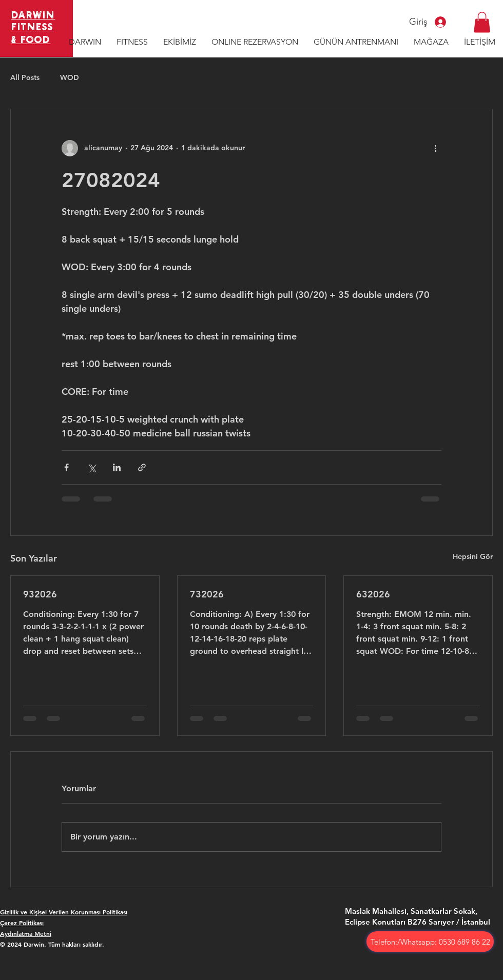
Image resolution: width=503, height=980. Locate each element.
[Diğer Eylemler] (435, 148)
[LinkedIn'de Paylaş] (117, 467)
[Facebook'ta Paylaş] (66, 467)
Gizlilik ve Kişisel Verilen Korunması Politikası (64, 912)
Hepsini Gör (473, 556)
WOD (70, 77)
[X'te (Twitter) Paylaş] (92, 467)
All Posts (25, 77)
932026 (40, 594)
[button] (482, 22)
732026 (207, 594)
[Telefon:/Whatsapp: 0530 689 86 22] (430, 942)
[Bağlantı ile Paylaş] (142, 467)
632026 (373, 594)
